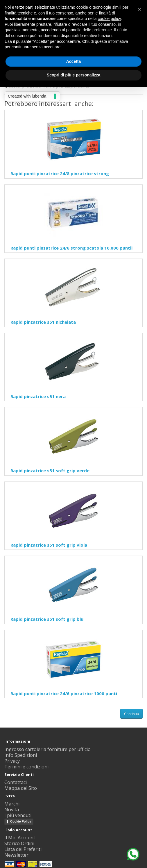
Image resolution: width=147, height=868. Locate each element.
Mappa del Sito (21, 788)
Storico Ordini (19, 843)
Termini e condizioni (26, 767)
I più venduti (18, 815)
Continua (131, 714)
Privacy (12, 761)
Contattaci (16, 782)
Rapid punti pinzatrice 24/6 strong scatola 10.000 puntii (71, 248)
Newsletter (16, 855)
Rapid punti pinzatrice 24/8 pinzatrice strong (60, 173)
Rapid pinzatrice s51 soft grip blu (47, 619)
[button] (139, 9)
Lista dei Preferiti (23, 849)
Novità (12, 810)
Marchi (12, 804)
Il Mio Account (20, 838)
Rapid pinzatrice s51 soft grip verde (50, 470)
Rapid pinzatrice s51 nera (38, 396)
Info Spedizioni (21, 755)
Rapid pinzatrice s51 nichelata (43, 322)
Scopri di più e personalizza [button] (73, 75)
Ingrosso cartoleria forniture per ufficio (47, 749)
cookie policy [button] (109, 19)
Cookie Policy (21, 821)
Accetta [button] (74, 61)
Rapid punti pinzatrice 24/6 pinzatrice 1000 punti (64, 693)
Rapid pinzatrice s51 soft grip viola (49, 545)
